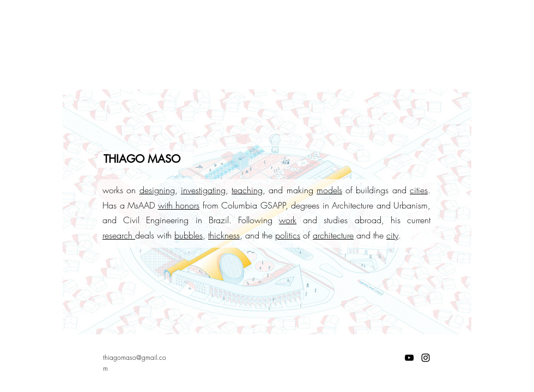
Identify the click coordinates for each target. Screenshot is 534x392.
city (392, 235)
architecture (333, 235)
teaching (247, 190)
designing (157, 190)
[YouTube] (409, 358)
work (288, 220)
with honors (179, 205)
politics (288, 235)
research (119, 235)
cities (419, 190)
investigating (203, 190)
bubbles (189, 235)
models (329, 190)
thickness (224, 235)
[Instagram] (426, 358)
